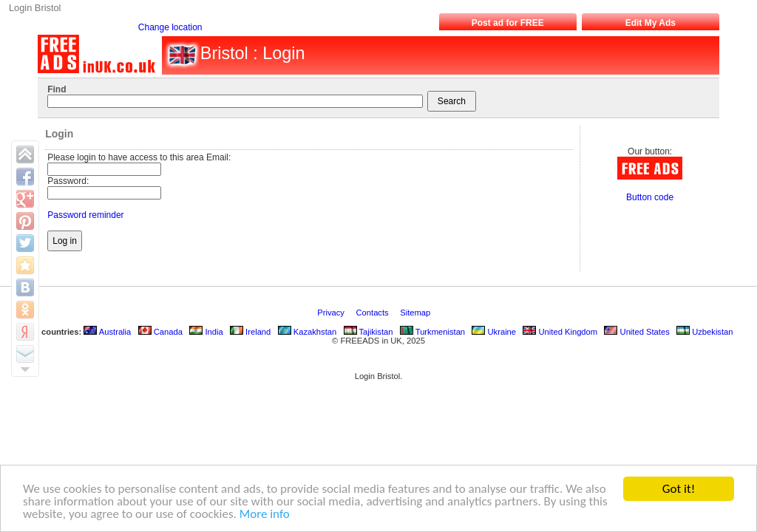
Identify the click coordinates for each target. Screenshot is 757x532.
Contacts (374, 313)
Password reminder (85, 215)
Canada (160, 332)
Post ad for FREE (508, 23)
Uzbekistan (705, 332)
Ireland (250, 332)
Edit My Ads (651, 23)
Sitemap (416, 313)
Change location (170, 27)
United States (637, 332)
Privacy (332, 313)
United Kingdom (560, 332)
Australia (107, 332)
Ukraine (494, 332)
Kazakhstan (308, 332)
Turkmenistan (432, 332)
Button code (650, 197)
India (206, 332)
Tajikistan (369, 332)
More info (265, 515)
